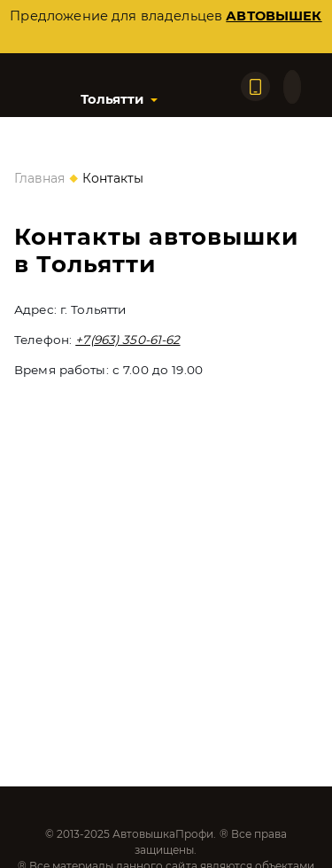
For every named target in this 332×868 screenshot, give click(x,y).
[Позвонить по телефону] (255, 86)
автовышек (274, 16)
